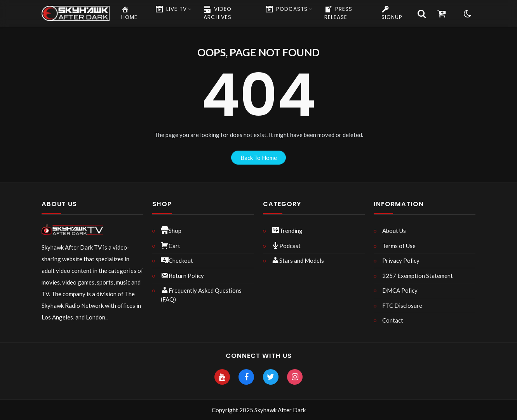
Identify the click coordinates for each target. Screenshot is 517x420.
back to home (259, 158)
